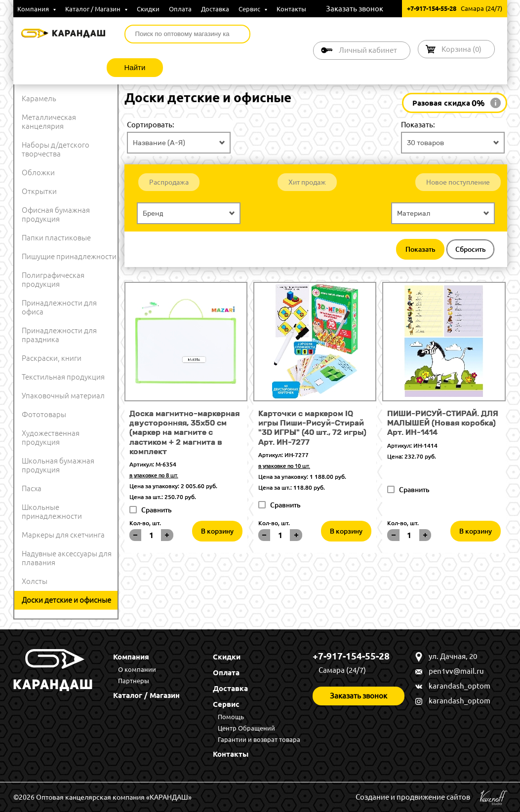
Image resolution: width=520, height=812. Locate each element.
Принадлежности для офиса (59, 307)
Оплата (180, 9)
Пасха (32, 488)
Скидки (148, 9)
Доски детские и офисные (66, 600)
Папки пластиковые (56, 238)
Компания (37, 9)
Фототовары (44, 414)
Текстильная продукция (63, 377)
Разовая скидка (449, 103)
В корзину (217, 531)
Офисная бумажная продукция (56, 214)
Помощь (231, 717)
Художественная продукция (51, 438)
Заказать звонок (355, 9)
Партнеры (134, 681)
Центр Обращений (246, 728)
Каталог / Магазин (96, 9)
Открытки (39, 191)
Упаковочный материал (63, 396)
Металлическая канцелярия (49, 122)
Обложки (38, 173)
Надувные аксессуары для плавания (67, 558)
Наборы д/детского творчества (56, 149)
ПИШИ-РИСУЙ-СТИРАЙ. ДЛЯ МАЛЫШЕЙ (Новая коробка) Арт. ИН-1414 (443, 423)
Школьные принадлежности (52, 512)
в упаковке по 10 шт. (284, 466)
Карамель (39, 98)
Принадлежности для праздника (59, 335)
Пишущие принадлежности (69, 256)
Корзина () (461, 49)
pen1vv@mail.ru (456, 671)
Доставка (215, 9)
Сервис (253, 9)
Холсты (35, 581)
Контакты (291, 9)
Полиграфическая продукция (53, 280)
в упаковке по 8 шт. (154, 475)
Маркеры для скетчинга (63, 535)
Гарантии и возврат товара (259, 739)
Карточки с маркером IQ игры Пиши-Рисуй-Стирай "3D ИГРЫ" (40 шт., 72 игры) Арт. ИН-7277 (312, 428)
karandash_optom (460, 686)
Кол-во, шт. (145, 523)
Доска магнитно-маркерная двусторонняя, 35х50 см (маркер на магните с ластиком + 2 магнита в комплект (184, 432)
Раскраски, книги (52, 358)
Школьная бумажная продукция (58, 465)
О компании (137, 669)
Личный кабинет (368, 50)
